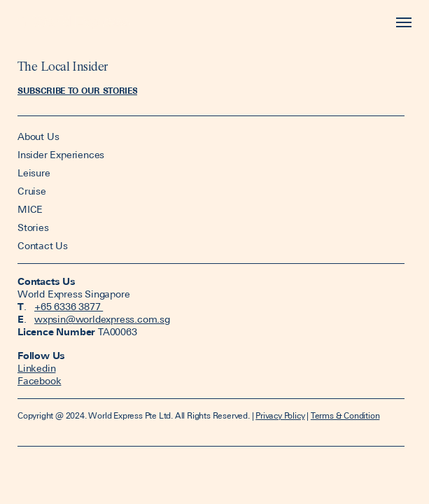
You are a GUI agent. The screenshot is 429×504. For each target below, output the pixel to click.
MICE (30, 209)
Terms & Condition (345, 416)
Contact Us (43, 246)
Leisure (34, 173)
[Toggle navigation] (401, 23)
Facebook (39, 381)
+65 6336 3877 (69, 307)
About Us (40, 136)
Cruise (32, 191)
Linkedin (36, 368)
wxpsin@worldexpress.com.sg (102, 319)
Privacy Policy (280, 416)
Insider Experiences (61, 155)
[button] (77, 91)
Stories (33, 227)
